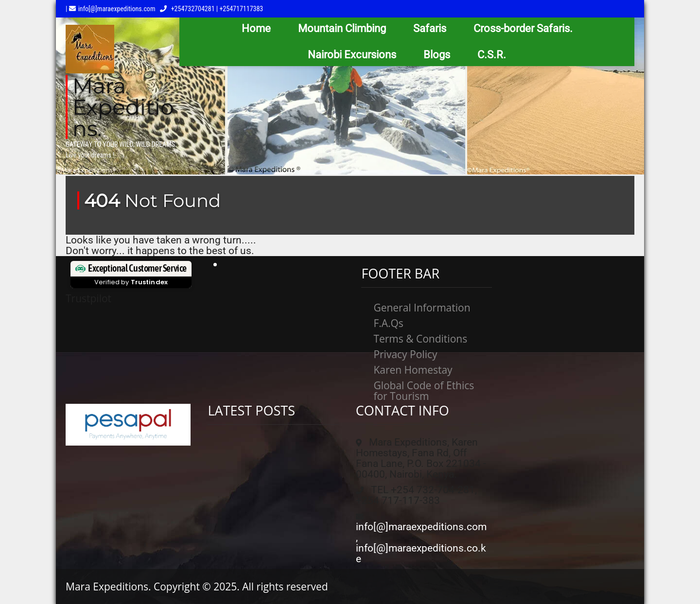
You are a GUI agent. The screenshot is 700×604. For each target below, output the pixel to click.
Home (256, 28)
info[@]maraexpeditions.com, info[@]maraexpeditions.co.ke (421, 543)
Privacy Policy (405, 354)
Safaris (430, 28)
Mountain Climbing (342, 28)
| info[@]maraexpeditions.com (110, 9)
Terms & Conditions (420, 339)
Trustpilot (88, 298)
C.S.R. (492, 55)
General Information (422, 308)
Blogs (437, 55)
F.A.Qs (388, 323)
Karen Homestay (413, 370)
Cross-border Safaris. (523, 28)
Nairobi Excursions (352, 55)
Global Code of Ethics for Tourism (424, 391)
